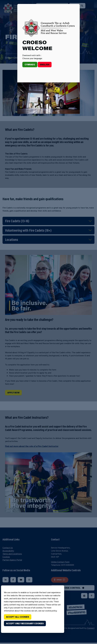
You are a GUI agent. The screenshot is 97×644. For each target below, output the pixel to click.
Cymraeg (30, 64)
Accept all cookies (18, 617)
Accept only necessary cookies (25, 623)
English (45, 64)
